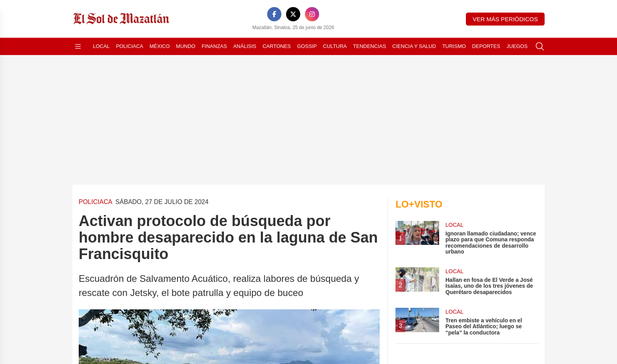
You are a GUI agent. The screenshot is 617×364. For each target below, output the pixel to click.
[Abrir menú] (78, 46)
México (160, 46)
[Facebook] (274, 14)
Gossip (307, 46)
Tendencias (369, 46)
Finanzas (214, 46)
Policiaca (130, 46)
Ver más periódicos (505, 19)
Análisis (245, 46)
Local (101, 46)
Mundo (186, 46)
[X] (293, 14)
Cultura (335, 46)
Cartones (277, 46)
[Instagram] (312, 14)
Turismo (454, 46)
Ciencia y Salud (414, 46)
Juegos (517, 46)
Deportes (486, 46)
